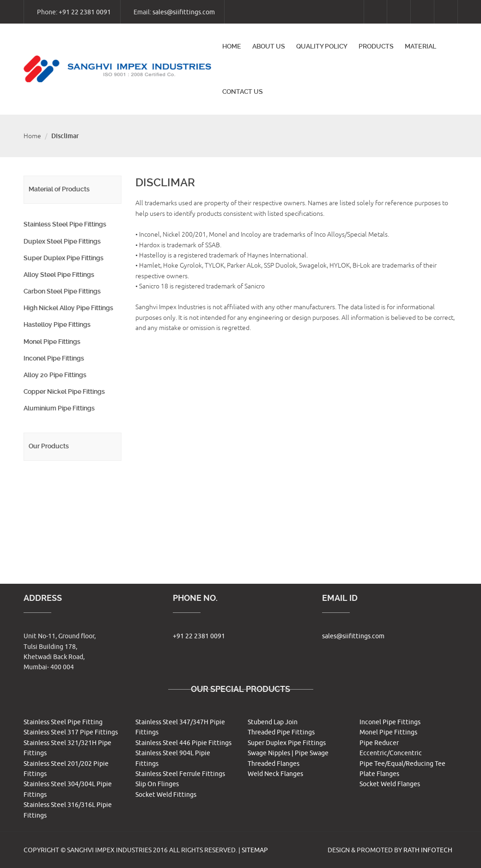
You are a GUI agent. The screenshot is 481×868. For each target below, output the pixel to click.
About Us (269, 46)
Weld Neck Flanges (275, 774)
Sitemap (255, 850)
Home (232, 46)
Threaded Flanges (274, 764)
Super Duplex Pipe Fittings (63, 258)
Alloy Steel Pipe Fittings (58, 275)
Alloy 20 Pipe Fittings (55, 375)
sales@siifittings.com (184, 12)
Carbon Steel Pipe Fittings (62, 291)
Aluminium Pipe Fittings (59, 408)
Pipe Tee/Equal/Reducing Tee (402, 764)
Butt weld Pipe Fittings (57, 481)
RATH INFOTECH (428, 850)
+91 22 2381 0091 (85, 12)
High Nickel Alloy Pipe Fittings (68, 308)
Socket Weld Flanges (390, 784)
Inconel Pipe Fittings (53, 358)
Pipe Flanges (43, 514)
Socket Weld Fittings (166, 795)
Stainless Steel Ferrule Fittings (180, 774)
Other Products (46, 531)
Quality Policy (322, 46)
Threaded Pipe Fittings (281, 732)
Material (420, 46)
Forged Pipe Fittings (53, 498)
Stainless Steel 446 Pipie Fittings (183, 743)
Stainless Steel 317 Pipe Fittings (71, 732)
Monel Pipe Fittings (52, 342)
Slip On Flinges (157, 784)
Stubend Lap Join (273, 722)
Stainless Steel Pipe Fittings (64, 224)
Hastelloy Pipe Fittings (57, 324)
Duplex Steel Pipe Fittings (62, 241)
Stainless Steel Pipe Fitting (63, 722)
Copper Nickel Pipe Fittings (64, 391)
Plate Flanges (379, 774)
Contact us (243, 92)
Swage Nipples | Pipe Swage (288, 753)
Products (376, 46)
